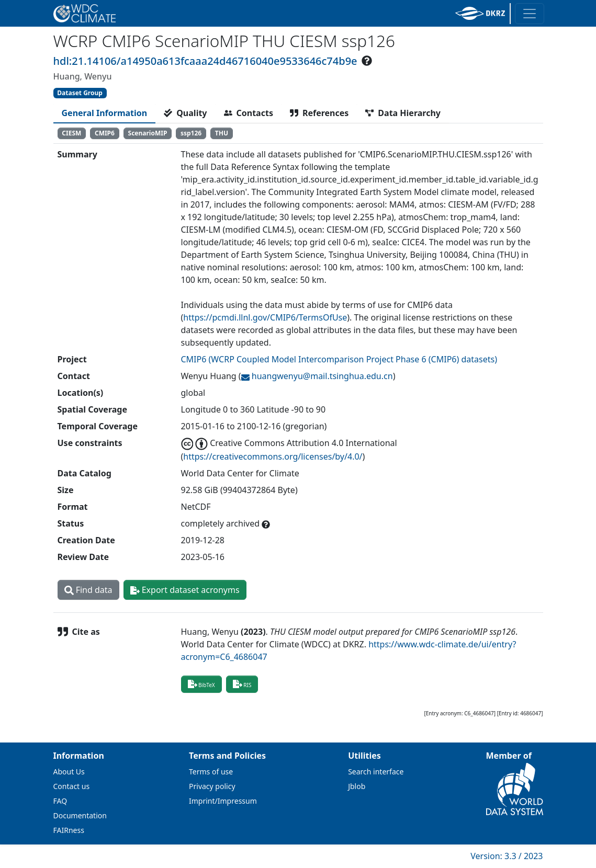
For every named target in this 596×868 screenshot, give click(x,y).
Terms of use (211, 772)
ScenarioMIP (148, 133)
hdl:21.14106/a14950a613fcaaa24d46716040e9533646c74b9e (205, 61)
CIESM (71, 133)
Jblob (357, 786)
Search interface (376, 772)
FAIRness (69, 830)
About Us (69, 772)
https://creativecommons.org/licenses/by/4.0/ (273, 456)
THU (222, 133)
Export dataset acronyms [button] (185, 590)
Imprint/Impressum (223, 801)
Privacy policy (212, 786)
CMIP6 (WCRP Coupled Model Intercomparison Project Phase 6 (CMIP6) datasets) (339, 359)
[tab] (105, 113)
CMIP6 (105, 133)
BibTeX (201, 684)
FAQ (60, 801)
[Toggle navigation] (530, 14)
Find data (88, 590)
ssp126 (191, 133)
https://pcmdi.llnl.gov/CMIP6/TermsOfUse (265, 317)
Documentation (80, 815)
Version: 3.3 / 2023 (507, 856)
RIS (242, 684)
